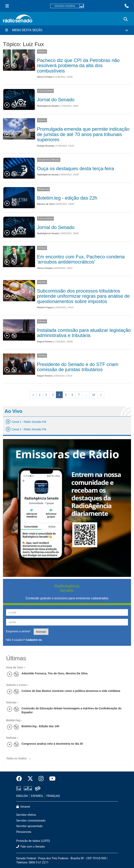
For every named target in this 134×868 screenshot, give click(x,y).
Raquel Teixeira (45, 376)
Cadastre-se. (34, 640)
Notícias (42, 51)
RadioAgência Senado (48, 106)
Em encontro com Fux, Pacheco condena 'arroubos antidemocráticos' (81, 259)
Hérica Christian (45, 77)
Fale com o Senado (31, 847)
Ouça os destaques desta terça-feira (76, 168)
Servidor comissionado (31, 821)
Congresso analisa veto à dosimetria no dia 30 (52, 744)
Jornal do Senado (56, 100)
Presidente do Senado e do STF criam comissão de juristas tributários (78, 367)
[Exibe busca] (126, 19)
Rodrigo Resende (46, 146)
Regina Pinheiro (45, 342)
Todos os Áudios (19, 757)
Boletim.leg (43, 189)
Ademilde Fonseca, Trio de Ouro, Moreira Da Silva (54, 673)
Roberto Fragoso (45, 307)
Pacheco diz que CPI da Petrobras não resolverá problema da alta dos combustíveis (78, 66)
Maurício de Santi (46, 204)
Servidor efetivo (26, 815)
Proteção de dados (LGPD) (33, 841)
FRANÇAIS (53, 796)
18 (94, 395)
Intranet (23, 807)
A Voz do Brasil (45, 91)
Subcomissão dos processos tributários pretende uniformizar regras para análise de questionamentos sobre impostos (83, 296)
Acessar (41, 632)
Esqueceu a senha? (18, 631)
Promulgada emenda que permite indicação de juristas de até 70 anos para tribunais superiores (83, 134)
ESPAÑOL (37, 796)
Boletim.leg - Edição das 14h (40, 726)
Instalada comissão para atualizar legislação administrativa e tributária (84, 333)
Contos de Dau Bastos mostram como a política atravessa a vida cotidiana (71, 691)
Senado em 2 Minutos (49, 160)
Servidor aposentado (29, 826)
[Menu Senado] (7, 6)
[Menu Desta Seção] (67, 30)
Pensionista (24, 832)
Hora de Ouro (15, 667)
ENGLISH (22, 796)
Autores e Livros (16, 685)
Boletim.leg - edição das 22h (67, 198)
